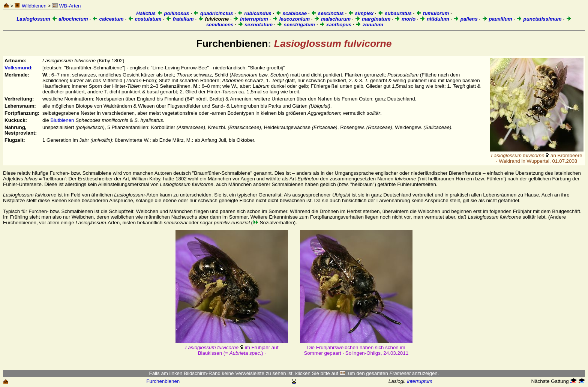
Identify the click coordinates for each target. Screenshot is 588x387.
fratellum (180, 19)
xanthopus (335, 25)
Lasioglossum (33, 19)
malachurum (332, 19)
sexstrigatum (296, 25)
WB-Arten (66, 6)
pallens (466, 19)
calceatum (108, 19)
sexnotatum (255, 25)
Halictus (146, 13)
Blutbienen (62, 120)
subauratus (395, 13)
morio (405, 19)
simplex (361, 13)
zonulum (369, 25)
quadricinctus (213, 13)
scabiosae (291, 13)
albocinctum (70, 19)
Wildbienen (31, 6)
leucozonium (291, 19)
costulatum (145, 19)
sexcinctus (327, 13)
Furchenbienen (163, 381)
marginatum (373, 19)
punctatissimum (539, 19)
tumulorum (432, 13)
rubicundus (254, 13)
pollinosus (173, 13)
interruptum (250, 19)
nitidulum (434, 19)
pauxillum (497, 19)
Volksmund (18, 68)
